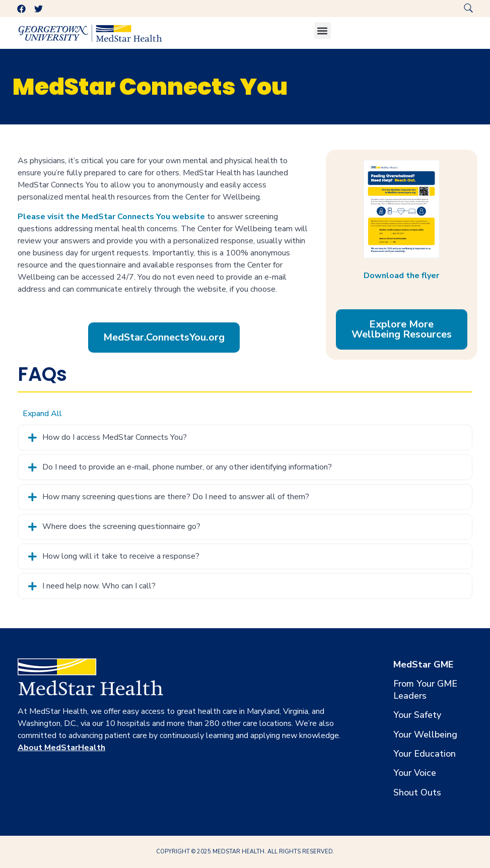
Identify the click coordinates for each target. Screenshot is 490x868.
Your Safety (417, 715)
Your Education (425, 754)
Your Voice (415, 773)
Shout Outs (417, 792)
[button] (323, 30)
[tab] (245, 438)
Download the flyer (401, 276)
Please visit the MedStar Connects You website (111, 217)
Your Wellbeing (425, 735)
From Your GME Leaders (425, 690)
